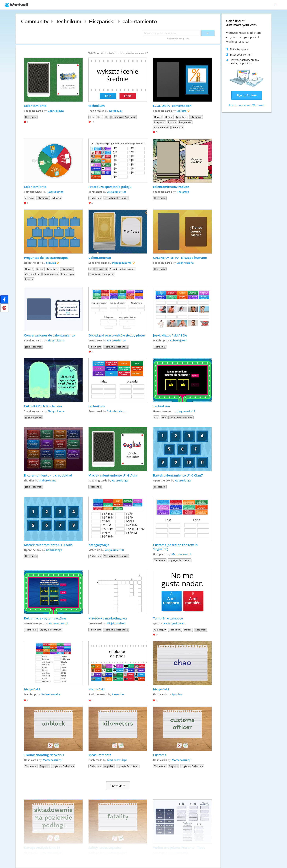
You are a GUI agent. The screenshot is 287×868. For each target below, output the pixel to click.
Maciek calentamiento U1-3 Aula (113, 475)
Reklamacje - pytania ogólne (45, 618)
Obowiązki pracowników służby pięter (117, 335)
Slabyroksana (185, 263)
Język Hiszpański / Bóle (170, 335)
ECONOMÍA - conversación (172, 106)
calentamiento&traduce (171, 187)
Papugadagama (122, 263)
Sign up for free (247, 95)
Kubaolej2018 (178, 340)
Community (35, 21)
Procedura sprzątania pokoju (110, 187)
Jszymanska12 (186, 411)
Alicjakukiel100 (117, 192)
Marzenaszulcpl (181, 554)
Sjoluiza (182, 111)
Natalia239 (116, 111)
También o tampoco (168, 618)
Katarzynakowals (174, 623)
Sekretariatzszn (117, 411)
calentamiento (140, 21)
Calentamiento (35, 106)
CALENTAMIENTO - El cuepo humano (180, 258)
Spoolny (177, 694)
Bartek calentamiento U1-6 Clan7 (178, 475)
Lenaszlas (118, 694)
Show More (118, 786)
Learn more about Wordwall (247, 105)
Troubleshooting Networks (44, 755)
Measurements (100, 755)
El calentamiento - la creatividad (48, 475)
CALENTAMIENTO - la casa (43, 406)
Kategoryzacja (99, 545)
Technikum (69, 21)
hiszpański (32, 689)
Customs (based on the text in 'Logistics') (176, 547)
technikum (97, 106)
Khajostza (183, 192)
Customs (160, 755)
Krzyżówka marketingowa (108, 618)
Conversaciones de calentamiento (49, 335)
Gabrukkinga (56, 111)
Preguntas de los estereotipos (46, 258)
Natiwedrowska (51, 694)
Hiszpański (102, 21)
